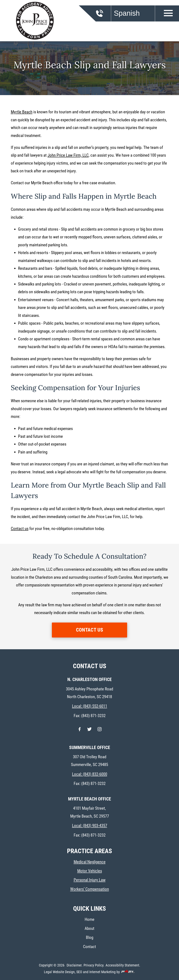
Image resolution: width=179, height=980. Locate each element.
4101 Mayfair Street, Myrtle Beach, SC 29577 (90, 812)
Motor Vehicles (90, 871)
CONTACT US (90, 630)
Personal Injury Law (90, 880)
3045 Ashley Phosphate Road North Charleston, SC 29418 (89, 693)
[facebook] (80, 731)
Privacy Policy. (94, 965)
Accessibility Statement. (123, 965)
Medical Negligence (90, 862)
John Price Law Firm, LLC (68, 155)
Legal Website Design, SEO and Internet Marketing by (89, 972)
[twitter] (89, 731)
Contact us (20, 529)
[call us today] (105, 16)
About (89, 928)
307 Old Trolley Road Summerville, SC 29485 (89, 761)
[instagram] (100, 731)
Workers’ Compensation (90, 889)
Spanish (127, 13)
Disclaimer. (75, 965)
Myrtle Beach (22, 112)
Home (89, 919)
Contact (89, 947)
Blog (90, 938)
